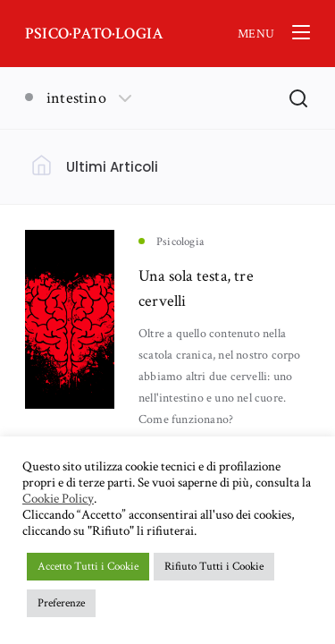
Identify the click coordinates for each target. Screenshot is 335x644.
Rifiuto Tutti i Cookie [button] (214, 567)
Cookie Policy (58, 499)
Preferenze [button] (61, 603)
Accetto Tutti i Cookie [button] (88, 567)
